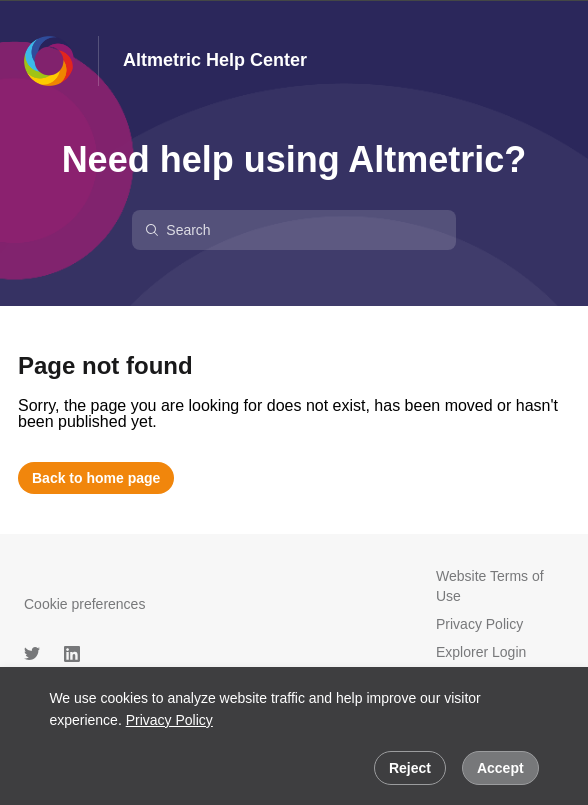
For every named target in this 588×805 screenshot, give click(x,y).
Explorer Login (481, 652)
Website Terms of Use (490, 586)
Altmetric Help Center (215, 60)
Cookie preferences (84, 604)
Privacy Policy (169, 720)
